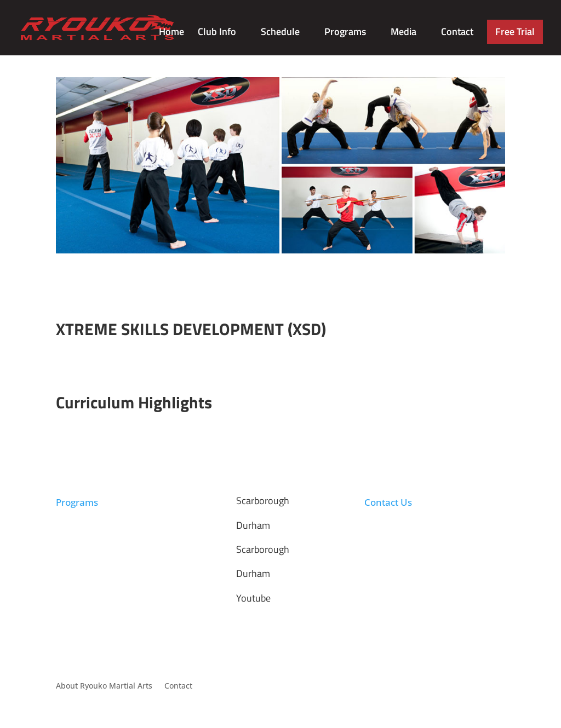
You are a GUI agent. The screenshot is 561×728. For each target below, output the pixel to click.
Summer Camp (83, 542)
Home (171, 33)
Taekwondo (77, 516)
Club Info (217, 33)
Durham (253, 525)
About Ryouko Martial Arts (104, 686)
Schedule (280, 33)
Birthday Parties (85, 555)
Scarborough (263, 501)
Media (403, 33)
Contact (457, 33)
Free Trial (515, 31)
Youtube (253, 598)
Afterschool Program (94, 529)
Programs (345, 33)
